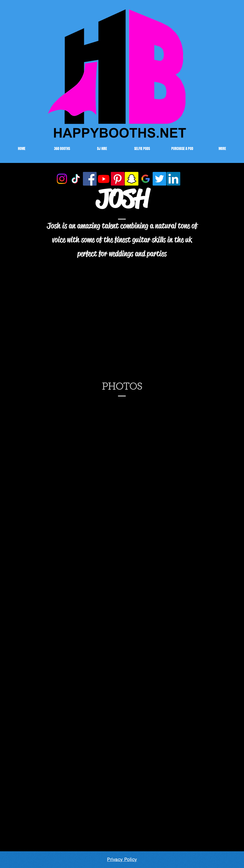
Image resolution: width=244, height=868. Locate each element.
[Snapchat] (132, 179)
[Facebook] (90, 179)
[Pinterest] (118, 179)
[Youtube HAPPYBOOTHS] (104, 179)
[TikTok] (76, 179)
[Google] (146, 179)
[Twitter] (159, 179)
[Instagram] (62, 179)
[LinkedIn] (173, 179)
